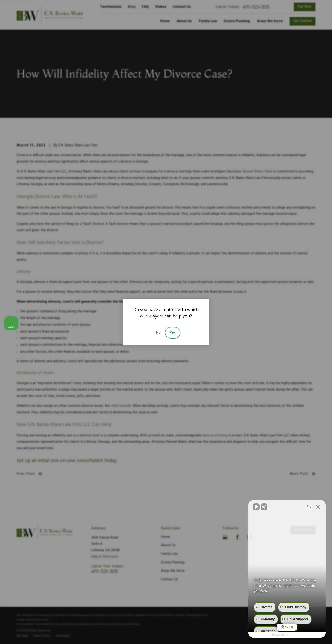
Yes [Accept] (173, 333)
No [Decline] (158, 332)
